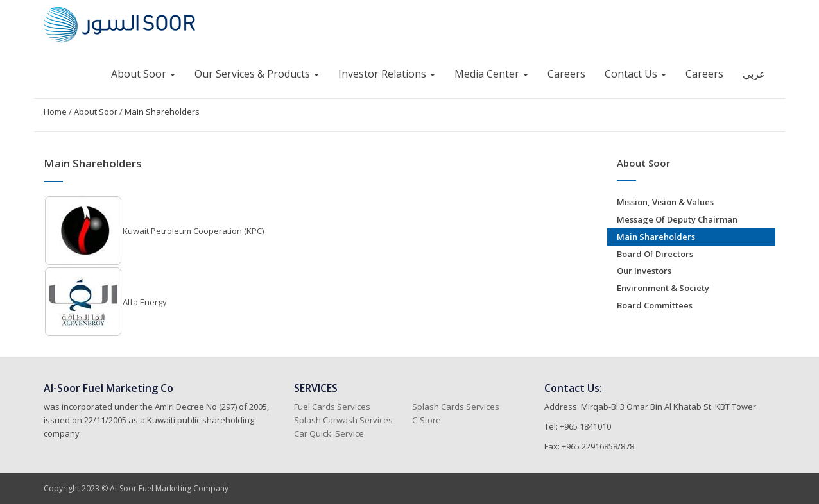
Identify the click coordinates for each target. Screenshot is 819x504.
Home (55, 112)
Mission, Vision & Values (665, 202)
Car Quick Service (329, 433)
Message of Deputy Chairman (677, 219)
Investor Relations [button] (387, 74)
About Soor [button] (143, 74)
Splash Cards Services (456, 407)
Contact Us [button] (635, 74)
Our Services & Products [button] (257, 74)
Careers (566, 74)
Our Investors (644, 271)
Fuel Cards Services (332, 407)
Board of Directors (655, 254)
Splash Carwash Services (343, 420)
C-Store (427, 420)
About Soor (96, 112)
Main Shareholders (162, 112)
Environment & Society (663, 288)
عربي (754, 74)
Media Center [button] (491, 74)
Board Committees (655, 305)
